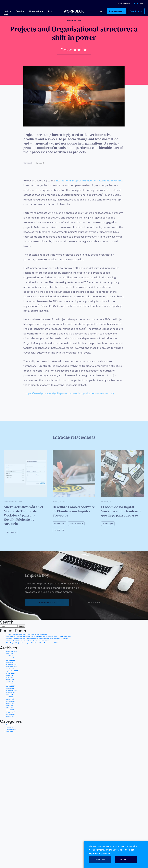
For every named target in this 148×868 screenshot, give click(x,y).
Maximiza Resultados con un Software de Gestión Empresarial (27, 641)
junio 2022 (10, 708)
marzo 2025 (10, 658)
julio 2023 (9, 695)
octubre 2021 (10, 712)
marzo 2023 (10, 699)
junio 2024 (10, 677)
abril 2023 (9, 697)
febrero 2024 (10, 686)
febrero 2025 (10, 660)
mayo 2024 (10, 680)
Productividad (11, 729)
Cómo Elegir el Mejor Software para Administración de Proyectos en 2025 (32, 643)
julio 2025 (9, 654)
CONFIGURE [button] (100, 860)
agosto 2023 (10, 693)
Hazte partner (123, 4)
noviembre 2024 (11, 667)
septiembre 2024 (12, 671)
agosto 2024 (10, 673)
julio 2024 (9, 675)
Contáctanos (136, 11)
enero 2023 (10, 703)
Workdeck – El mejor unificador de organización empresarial (27, 634)
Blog (50, 11)
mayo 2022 (10, 710)
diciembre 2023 (11, 690)
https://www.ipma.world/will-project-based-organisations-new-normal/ (69, 393)
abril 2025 (9, 656)
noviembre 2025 (11, 651)
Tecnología (9, 731)
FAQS (6, 14)
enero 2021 (10, 716)
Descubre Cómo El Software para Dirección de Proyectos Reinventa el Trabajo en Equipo (37, 639)
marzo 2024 (10, 684)
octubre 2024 (11, 669)
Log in (101, 11)
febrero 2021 (10, 714)
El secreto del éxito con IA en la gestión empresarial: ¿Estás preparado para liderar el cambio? (39, 636)
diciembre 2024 (11, 664)
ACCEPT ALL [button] (126, 860)
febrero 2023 (10, 701)
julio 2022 (9, 706)
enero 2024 (10, 688)
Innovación (10, 727)
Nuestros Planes (37, 11)
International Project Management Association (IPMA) (89, 181)
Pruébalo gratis (116, 11)
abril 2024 (9, 682)
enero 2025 (10, 662)
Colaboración (10, 725)
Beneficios (21, 11)
